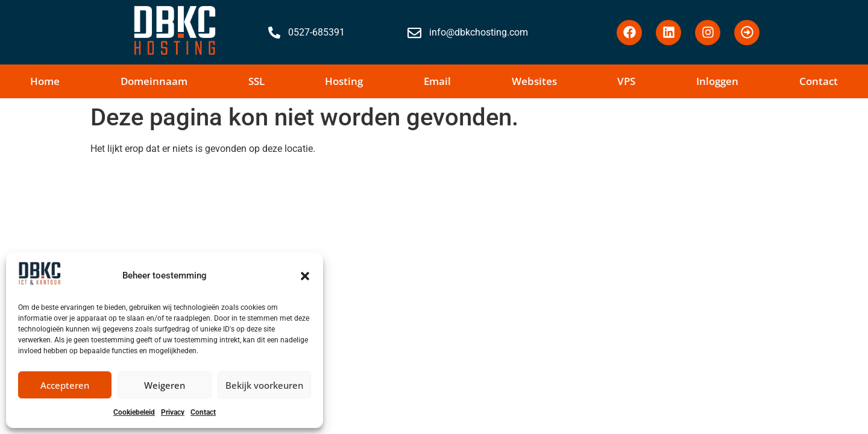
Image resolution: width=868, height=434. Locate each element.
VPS (626, 81)
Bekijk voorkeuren (264, 385)
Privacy (173, 412)
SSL (256, 81)
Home (45, 81)
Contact (203, 412)
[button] (305, 276)
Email (437, 81)
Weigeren (165, 385)
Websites (534, 81)
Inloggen (717, 81)
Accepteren (65, 385)
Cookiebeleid (134, 412)
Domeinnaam (154, 81)
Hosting (344, 81)
